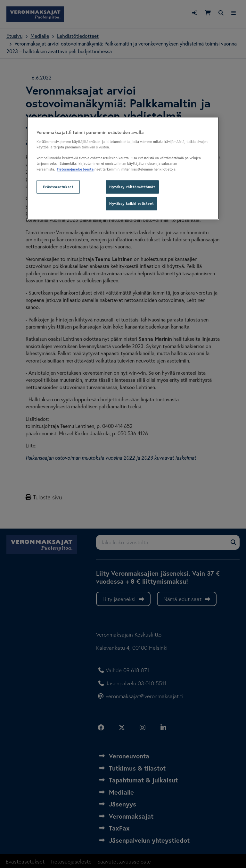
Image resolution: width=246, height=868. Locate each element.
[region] (123, 168)
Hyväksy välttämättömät (132, 187)
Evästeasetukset (58, 187)
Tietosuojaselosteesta (75, 169)
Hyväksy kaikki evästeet (131, 203)
